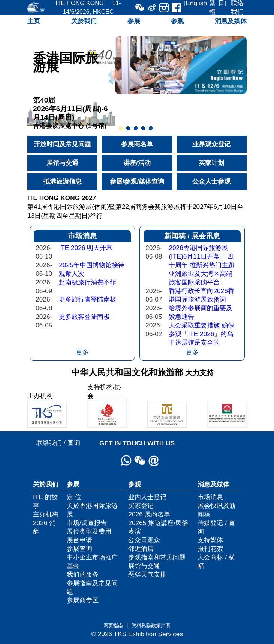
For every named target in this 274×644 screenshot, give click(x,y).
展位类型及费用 (89, 531)
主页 (34, 21)
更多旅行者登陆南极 (88, 299)
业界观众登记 (211, 144)
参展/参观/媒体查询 (137, 181)
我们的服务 (83, 574)
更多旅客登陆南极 (84, 317)
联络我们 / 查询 (58, 443)
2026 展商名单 (149, 514)
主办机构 (46, 514)
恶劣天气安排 (147, 574)
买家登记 (141, 506)
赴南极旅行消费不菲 (88, 282)
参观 (177, 21)
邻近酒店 (141, 549)
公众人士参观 (211, 181)
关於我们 (84, 21)
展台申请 (79, 540)
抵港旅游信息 (63, 181)
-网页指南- (113, 625)
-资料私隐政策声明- (151, 625)
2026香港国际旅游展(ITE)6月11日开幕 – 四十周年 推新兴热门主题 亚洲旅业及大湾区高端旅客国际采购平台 (201, 265)
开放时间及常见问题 (62, 144)
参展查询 (79, 549)
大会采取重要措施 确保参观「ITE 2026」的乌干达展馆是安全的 (201, 334)
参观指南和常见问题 (157, 557)
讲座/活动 (137, 163)
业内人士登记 (147, 497)
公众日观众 (144, 540)
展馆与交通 (62, 163)
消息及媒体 (231, 21)
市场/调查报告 (87, 523)
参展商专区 (83, 600)
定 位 (74, 497)
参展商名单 (137, 144)
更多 (82, 352)
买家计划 (211, 163)
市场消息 (210, 497)
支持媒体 (210, 540)
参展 (134, 21)
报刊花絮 (210, 549)
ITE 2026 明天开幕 (86, 248)
